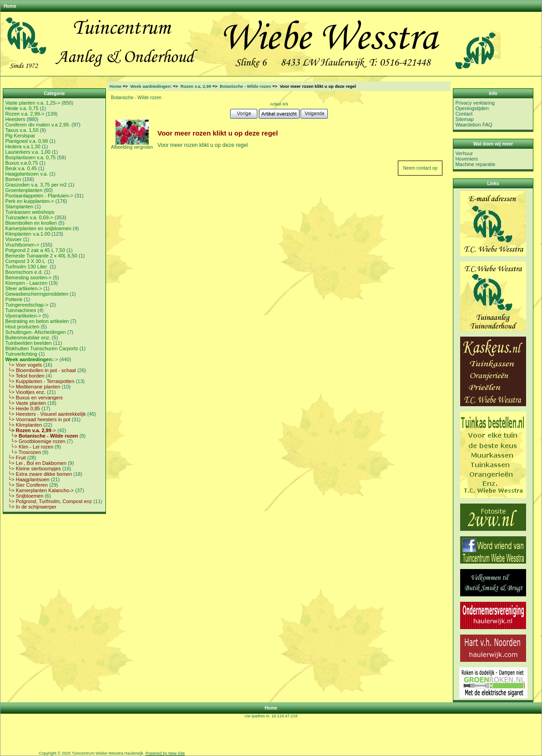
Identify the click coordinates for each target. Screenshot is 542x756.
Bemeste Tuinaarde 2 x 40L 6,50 (41, 256)
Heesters (15, 119)
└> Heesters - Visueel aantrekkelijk (45, 414)
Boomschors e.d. (24, 272)
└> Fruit (15, 458)
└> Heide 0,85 (23, 408)
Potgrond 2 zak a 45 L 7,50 (35, 250)
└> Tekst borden (25, 376)
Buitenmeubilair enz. (28, 338)
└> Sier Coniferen (26, 485)
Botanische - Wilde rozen (245, 86)
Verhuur (464, 153)
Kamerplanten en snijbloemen (38, 228)
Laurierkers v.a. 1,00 (28, 152)
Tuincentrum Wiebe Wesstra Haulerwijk (108, 753)
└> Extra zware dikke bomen (38, 474)
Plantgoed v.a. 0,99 (26, 141)
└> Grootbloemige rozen (35, 441)
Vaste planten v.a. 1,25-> (33, 103)
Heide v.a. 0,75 (22, 108)
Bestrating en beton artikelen (37, 321)
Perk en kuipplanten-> (29, 201)
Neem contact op (420, 168)
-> (31, 359)
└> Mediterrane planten (33, 387)
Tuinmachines (20, 310)
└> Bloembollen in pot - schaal (40, 370)
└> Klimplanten (23, 425)
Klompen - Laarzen (26, 283)
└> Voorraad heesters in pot (38, 419)
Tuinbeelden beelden (28, 343)
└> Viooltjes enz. (25, 392)
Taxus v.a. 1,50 (22, 130)
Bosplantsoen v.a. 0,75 (30, 157)
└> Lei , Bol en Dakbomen (36, 463)
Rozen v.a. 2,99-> (25, 114)
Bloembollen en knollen (31, 223)
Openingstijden (472, 108)
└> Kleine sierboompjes (33, 469)
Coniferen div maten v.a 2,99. (38, 125)
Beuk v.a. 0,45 (21, 168)
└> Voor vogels (23, 365)
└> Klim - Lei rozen (29, 447)
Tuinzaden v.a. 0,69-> (29, 217)
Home (10, 6)
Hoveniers (467, 159)
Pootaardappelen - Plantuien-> (39, 196)
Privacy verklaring (475, 103)
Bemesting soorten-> (28, 277)
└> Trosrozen (23, 452)
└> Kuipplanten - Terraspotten (40, 381)
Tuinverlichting (21, 354)
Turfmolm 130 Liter (27, 267)
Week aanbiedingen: (151, 86)
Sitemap (464, 119)
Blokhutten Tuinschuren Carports (41, 348)
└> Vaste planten (25, 403)
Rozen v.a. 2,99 (196, 86)
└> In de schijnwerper (31, 507)
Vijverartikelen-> (23, 316)
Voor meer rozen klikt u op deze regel (203, 145)
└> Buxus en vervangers (34, 398)
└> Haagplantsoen (27, 479)
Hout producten (22, 327)
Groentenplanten (24, 190)
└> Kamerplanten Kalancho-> (39, 490)
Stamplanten (19, 207)
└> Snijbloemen (24, 496)
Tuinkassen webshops (30, 212)
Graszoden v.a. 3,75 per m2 (36, 185)
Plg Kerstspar (20, 136)
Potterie (14, 299)
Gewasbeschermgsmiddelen (37, 294)
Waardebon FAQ (474, 125)
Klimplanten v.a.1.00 (28, 234)
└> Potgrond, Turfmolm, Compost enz (48, 501)
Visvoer (13, 239)
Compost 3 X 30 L (26, 261)
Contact (464, 114)
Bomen (13, 179)
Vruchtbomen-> (22, 245)
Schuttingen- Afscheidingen (35, 332)
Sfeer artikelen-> (23, 288)
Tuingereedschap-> (27, 305)
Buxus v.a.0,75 (21, 163)
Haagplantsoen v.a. (26, 174)
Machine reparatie (475, 164)
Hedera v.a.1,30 (23, 146)
